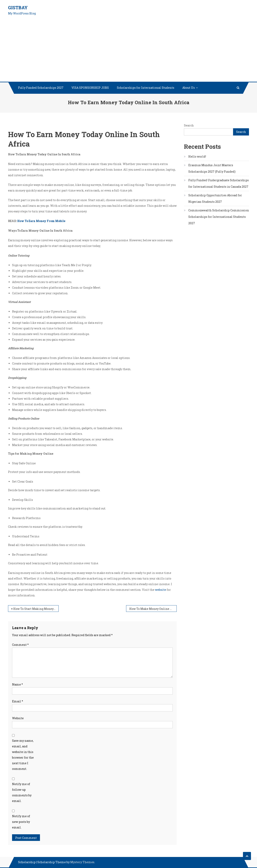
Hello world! (197, 156)
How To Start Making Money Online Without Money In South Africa (36, 609)
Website (18, 718)
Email (18, 701)
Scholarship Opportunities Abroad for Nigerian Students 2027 (215, 198)
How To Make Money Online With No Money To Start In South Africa (153, 609)
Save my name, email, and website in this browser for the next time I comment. (23, 755)
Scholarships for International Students (146, 88)
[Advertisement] (128, 52)
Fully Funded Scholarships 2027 (41, 88)
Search (189, 125)
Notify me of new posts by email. (21, 822)
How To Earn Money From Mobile (41, 221)
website (161, 590)
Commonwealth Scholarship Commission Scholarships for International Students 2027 (219, 217)
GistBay (18, 8)
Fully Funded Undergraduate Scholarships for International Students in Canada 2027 (219, 183)
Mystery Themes (82, 862)
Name (17, 684)
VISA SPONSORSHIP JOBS (90, 88)
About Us (189, 88)
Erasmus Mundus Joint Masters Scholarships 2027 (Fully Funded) (212, 168)
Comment (20, 645)
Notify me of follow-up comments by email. (22, 792)
